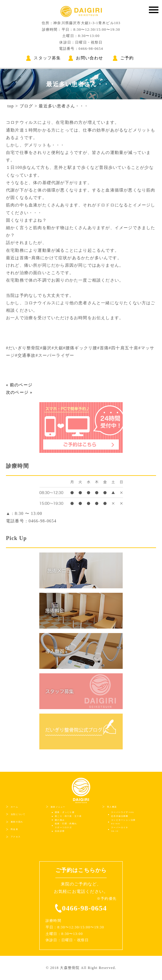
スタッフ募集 (43, 58)
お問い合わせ (86, 58)
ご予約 (123, 58)
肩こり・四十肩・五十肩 (68, 816)
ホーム (14, 807)
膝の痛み (60, 820)
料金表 (14, 829)
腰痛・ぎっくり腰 (65, 812)
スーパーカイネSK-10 (120, 829)
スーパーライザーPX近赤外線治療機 (123, 814)
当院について (18, 814)
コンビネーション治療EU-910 (123, 822)
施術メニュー (58, 807)
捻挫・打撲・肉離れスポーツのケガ (66, 826)
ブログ (27, 106)
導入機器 (112, 807)
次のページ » (19, 392)
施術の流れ (17, 822)
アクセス (16, 837)
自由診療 (60, 831)
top (11, 106)
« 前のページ (19, 385)
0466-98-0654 (84, 908)
